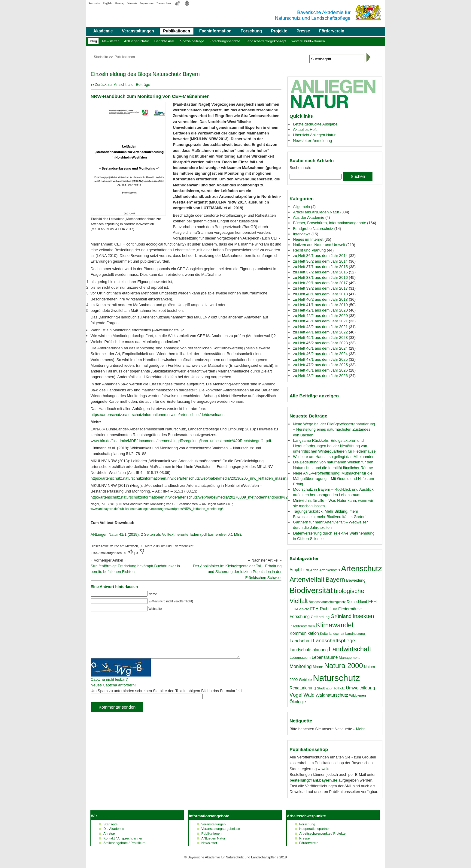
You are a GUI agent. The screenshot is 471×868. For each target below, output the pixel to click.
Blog (93, 41)
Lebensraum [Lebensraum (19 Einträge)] (300, 658)
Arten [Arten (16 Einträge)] (314, 570)
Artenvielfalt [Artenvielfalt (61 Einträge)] (307, 579)
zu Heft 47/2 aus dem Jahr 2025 (320, 365)
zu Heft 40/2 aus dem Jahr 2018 (320, 299)
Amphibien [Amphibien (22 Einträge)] (299, 570)
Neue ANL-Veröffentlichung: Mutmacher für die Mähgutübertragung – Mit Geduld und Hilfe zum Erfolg (333, 479)
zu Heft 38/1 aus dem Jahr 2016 (320, 277)
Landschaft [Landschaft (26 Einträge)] (301, 641)
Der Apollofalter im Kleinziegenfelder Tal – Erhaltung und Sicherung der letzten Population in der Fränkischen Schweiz (237, 572)
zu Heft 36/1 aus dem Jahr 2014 (320, 256)
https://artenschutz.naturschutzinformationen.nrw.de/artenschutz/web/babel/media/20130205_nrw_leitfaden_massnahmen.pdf (198, 478)
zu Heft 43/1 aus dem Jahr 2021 (320, 321)
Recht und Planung (309, 250)
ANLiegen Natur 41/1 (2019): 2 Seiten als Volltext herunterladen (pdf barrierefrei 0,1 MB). (166, 534)
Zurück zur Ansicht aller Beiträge (123, 84)
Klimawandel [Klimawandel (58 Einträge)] (335, 625)
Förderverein (332, 31)
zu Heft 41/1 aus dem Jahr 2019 (320, 305)
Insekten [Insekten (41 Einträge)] (363, 616)
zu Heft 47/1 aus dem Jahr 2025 (320, 359)
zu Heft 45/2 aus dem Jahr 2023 (320, 343)
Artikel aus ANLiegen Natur (316, 212)
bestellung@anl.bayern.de (313, 780)
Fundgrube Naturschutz (313, 229)
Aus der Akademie (308, 217)
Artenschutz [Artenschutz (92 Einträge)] (362, 568)
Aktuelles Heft (305, 130)
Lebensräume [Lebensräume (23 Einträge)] (325, 657)
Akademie (103, 31)
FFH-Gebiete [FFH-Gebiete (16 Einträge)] (299, 609)
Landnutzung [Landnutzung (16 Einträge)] (355, 634)
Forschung (251, 31)
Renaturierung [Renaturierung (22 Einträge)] (303, 688)
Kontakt (132, 3)
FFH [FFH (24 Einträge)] (372, 601)
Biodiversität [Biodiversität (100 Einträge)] (311, 590)
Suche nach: (300, 168)
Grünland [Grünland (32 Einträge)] (341, 616)
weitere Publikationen (308, 41)
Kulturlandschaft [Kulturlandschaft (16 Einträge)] (332, 634)
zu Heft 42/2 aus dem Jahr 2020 (320, 316)
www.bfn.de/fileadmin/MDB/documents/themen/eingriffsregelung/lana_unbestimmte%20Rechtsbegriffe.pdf (181, 441)
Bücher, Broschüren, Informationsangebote (329, 223)
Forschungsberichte (225, 41)
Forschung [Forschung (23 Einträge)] (300, 616)
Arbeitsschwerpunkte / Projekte (322, 833)
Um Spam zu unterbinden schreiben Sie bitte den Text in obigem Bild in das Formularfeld (166, 700)
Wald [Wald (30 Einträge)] (309, 695)
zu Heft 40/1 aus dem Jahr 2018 (320, 294)
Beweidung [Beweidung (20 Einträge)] (356, 580)
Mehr (360, 729)
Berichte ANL (165, 41)
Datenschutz (164, 3)
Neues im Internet (308, 239)
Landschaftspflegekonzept (266, 41)
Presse (303, 31)
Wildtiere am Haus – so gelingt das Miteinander (333, 457)
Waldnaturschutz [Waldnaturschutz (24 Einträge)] (332, 695)
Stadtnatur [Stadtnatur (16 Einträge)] (325, 688)
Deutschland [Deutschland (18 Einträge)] (357, 602)
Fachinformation (215, 31)
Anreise (109, 833)
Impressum (147, 3)
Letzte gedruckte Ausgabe (315, 124)
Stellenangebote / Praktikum (124, 843)
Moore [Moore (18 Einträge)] (318, 667)
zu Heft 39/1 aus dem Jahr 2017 (320, 283)
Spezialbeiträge (192, 41)
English (107, 3)
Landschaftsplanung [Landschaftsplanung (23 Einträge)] (309, 650)
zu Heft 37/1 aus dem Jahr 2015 (320, 267)
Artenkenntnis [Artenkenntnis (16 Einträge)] (330, 570)
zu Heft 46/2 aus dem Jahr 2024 (320, 354)
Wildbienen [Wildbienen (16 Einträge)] (357, 695)
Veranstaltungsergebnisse (221, 829)
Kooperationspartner (314, 829)
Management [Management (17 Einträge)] (349, 658)
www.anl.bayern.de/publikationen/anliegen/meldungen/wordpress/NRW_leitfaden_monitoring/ (157, 509)
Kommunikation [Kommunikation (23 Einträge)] (304, 633)
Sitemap (120, 3)
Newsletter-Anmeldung (312, 141)
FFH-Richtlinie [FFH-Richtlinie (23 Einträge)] (324, 609)
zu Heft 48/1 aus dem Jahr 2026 (320, 370)
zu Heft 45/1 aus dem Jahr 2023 (320, 338)
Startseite (94, 3)
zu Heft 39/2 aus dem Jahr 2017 (320, 288)
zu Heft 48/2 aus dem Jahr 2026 (320, 376)
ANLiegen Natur (137, 41)
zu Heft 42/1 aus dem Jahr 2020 (320, 310)
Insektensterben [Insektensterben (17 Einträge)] (302, 626)
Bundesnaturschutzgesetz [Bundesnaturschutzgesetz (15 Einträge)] (327, 602)
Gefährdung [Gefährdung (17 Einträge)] (320, 617)
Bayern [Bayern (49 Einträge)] (335, 579)
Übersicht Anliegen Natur (314, 135)
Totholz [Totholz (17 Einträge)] (339, 688)
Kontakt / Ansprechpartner (123, 838)
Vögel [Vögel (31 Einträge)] (296, 695)
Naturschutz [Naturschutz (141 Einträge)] (336, 678)
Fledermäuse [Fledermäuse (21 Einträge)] (350, 609)
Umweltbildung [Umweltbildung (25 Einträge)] (360, 688)
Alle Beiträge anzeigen (314, 396)
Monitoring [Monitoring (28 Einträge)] (301, 666)
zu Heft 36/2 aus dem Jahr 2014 (320, 261)
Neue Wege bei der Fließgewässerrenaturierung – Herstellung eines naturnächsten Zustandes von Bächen (334, 429)
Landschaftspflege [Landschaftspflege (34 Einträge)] (334, 640)
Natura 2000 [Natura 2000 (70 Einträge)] (343, 666)
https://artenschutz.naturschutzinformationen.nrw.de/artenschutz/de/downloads (158, 415)
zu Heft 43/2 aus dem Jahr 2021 (320, 327)
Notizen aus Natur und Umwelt (319, 245)
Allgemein (301, 207)
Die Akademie (114, 829)
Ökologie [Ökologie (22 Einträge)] (298, 702)
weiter (326, 769)
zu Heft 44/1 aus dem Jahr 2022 (320, 332)
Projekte (279, 31)
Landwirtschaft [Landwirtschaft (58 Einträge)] (350, 649)
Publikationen (177, 31)
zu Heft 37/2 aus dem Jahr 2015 (320, 272)
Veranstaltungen (138, 31)
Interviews (302, 234)
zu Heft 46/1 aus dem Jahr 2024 (320, 348)
